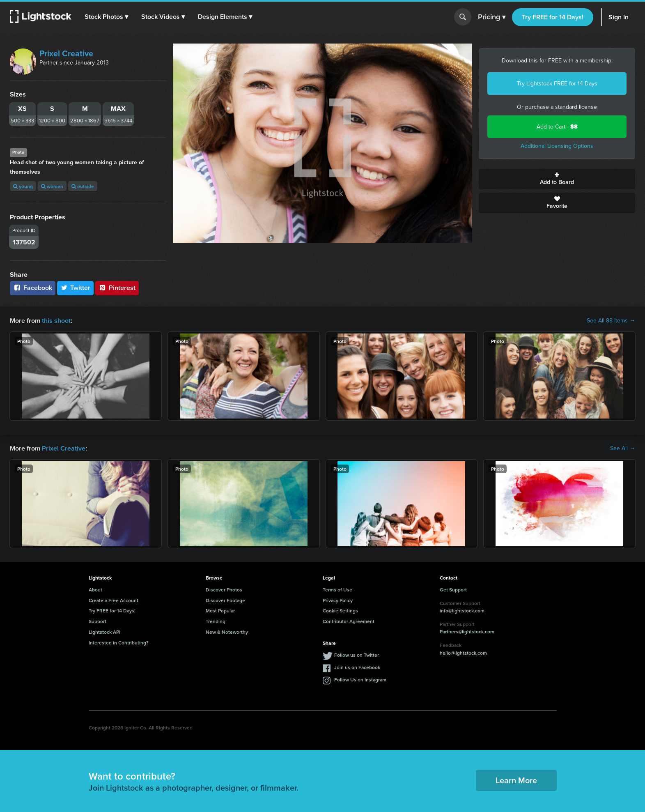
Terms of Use (337, 590)
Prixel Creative (66, 53)
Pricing (492, 17)
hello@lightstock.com (463, 653)
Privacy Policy (338, 600)
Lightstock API (104, 632)
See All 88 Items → (611, 321)
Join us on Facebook (357, 667)
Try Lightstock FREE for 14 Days (557, 84)
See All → (623, 449)
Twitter (76, 288)
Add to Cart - (557, 127)
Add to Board (557, 179)
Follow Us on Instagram (360, 680)
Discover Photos (224, 590)
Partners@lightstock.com (467, 631)
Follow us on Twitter (357, 655)
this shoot (56, 321)
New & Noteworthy (227, 632)
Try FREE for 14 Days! (553, 17)
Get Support (453, 590)
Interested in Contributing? (119, 643)
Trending (216, 621)
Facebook (33, 288)
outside (83, 186)
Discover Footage (225, 600)
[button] (106, 17)
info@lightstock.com (462, 611)
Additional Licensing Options (557, 146)
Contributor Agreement (349, 621)
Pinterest (117, 288)
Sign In (619, 17)
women (52, 186)
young (23, 186)
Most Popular (220, 611)
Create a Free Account (114, 600)
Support (98, 621)
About (95, 590)
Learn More (516, 780)
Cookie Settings (340, 611)
